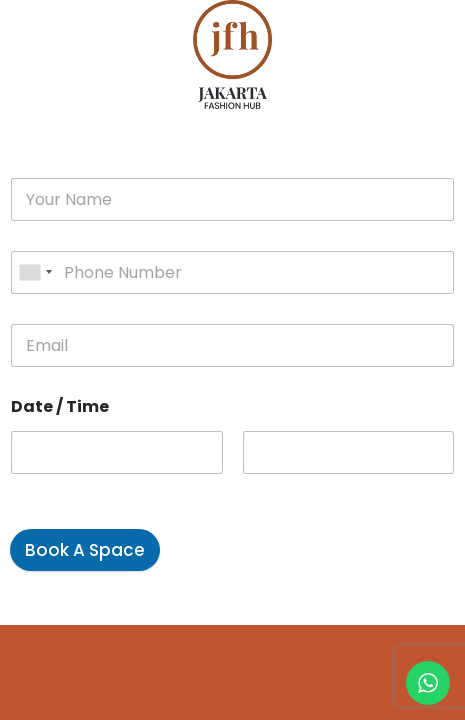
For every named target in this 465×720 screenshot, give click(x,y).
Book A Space (85, 550)
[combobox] (35, 272)
